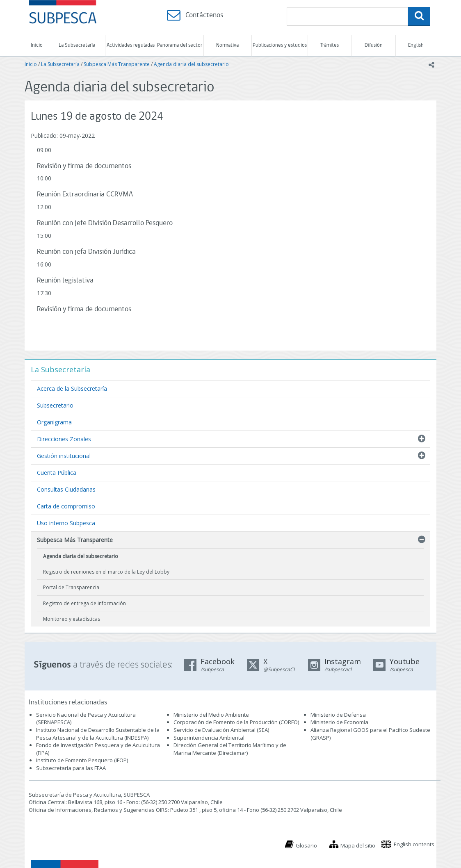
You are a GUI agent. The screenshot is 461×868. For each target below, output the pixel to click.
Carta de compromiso (66, 506)
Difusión (374, 45)
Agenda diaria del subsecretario (191, 64)
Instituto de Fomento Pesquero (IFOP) (82, 760)
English (416, 45)
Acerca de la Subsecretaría (72, 388)
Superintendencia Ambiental (209, 738)
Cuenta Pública (57, 473)
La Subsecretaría (77, 45)
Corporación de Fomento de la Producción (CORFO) (236, 722)
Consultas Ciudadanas (66, 489)
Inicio (37, 45)
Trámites (330, 45)
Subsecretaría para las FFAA (71, 768)
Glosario (306, 845)
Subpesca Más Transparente (117, 64)
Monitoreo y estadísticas (72, 619)
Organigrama (54, 422)
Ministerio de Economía (339, 722)
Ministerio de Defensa (338, 715)
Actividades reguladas (131, 45)
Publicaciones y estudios (280, 45)
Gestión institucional (64, 456)
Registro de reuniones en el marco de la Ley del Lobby (106, 572)
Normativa (227, 45)
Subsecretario (55, 405)
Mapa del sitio (358, 845)
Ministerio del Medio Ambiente (211, 715)
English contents (414, 844)
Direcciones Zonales (64, 439)
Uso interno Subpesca (66, 523)
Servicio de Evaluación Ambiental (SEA (221, 730)
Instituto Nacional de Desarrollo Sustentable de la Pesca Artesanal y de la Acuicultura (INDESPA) (98, 734)
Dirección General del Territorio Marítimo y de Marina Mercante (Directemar (230, 749)
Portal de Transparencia (71, 587)
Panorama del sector (180, 45)
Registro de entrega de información (84, 603)
